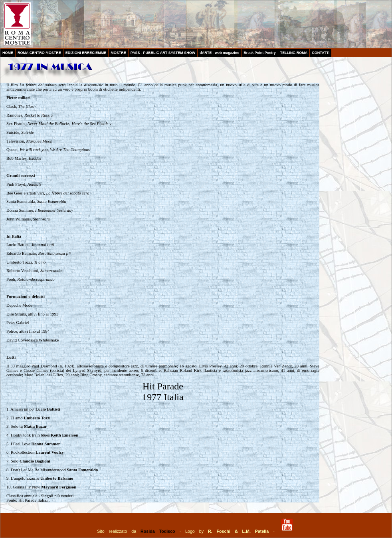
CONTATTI (321, 53)
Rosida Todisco (158, 531)
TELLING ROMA (294, 53)
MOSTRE (118, 53)
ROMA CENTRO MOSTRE (39, 53)
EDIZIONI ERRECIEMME (86, 53)
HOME (8, 53)
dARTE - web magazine (219, 53)
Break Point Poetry (260, 53)
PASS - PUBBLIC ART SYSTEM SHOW (163, 53)
